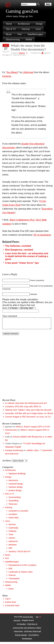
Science (12, 577)
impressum (18, 633)
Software (13, 533)
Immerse (7, 76)
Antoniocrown (11, 432)
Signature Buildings (17, 476)
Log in (8, 601)
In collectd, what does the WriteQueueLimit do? (26, 405)
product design (15, 493)
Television (13, 506)
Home (9, 24)
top (37, 619)
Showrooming (13, 40)
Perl (20, 34)
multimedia (13, 530)
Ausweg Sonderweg (14, 452)
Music (9, 34)
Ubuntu (12, 540)
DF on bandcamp (42, 235)
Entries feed (10, 604)
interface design (16, 489)
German (12, 527)
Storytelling (13, 503)
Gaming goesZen (22, 11)
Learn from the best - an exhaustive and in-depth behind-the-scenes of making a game (27, 256)
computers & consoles (18, 513)
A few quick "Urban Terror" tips (22, 263)
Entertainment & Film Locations (22, 567)
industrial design (16, 486)
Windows (13, 547)
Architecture (24, 24)
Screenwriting (15, 499)
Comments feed (12, 608)
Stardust (22, 626)
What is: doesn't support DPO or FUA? (33, 429)
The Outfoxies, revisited (18, 246)
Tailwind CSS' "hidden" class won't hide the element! (28, 412)
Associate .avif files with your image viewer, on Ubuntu (29, 415)
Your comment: (10, 316)
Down (11, 591)
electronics (13, 482)
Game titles (14, 520)
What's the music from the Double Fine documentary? (28, 47)
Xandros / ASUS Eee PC (19, 554)
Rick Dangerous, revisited (19, 250)
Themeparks (14, 581)
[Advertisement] (27, 370)
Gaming (26, 29)
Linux (38, 29)
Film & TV (11, 29)
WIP (10, 550)
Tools (11, 537)
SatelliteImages (35, 34)
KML (11, 571)
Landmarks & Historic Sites (21, 574)
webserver (13, 543)
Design (39, 24)
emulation (13, 516)
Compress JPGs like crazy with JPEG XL (23, 409)
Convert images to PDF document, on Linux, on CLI (28, 419)
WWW (29, 40)
